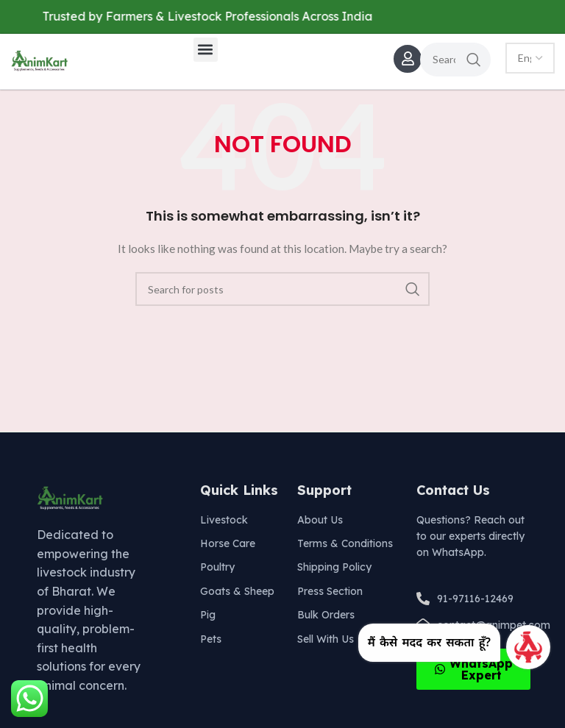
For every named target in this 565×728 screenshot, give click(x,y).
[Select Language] (530, 58)
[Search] (455, 60)
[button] (206, 50)
